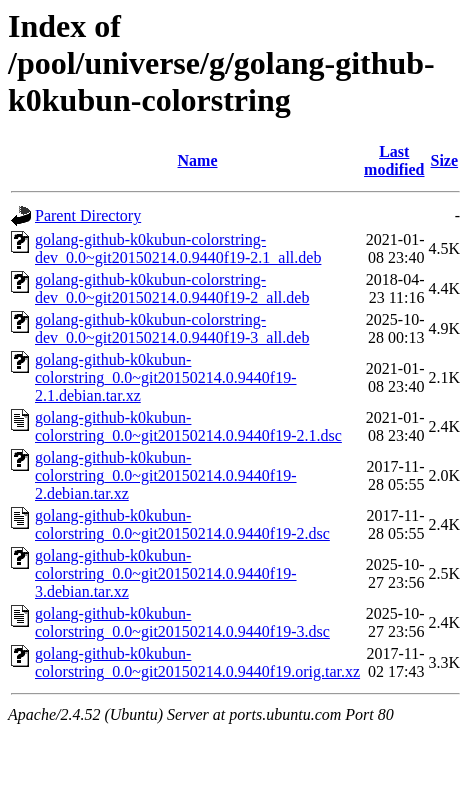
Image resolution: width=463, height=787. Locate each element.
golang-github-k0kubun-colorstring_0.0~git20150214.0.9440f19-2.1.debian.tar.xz (166, 377)
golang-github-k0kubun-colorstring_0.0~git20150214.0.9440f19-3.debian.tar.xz (166, 573)
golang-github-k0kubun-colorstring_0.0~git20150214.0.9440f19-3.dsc (182, 622)
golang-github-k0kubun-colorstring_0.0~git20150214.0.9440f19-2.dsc (182, 524)
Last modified (394, 160)
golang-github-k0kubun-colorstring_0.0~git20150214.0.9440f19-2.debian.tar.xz (166, 475)
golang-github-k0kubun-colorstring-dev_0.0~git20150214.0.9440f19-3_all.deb (172, 328)
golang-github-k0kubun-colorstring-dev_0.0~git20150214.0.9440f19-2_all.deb (172, 288)
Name (198, 160)
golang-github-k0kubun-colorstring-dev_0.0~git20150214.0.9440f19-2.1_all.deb (178, 248)
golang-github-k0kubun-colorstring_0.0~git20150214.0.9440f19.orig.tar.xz (197, 662)
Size (445, 160)
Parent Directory (88, 215)
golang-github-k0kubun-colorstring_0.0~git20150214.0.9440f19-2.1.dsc (188, 426)
